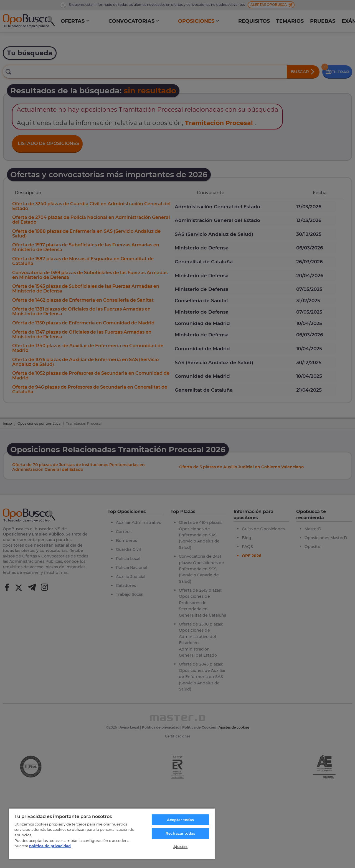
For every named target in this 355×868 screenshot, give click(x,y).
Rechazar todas (180, 833)
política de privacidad (50, 846)
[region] (112, 834)
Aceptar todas (181, 820)
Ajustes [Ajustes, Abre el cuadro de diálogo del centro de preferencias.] (181, 847)
